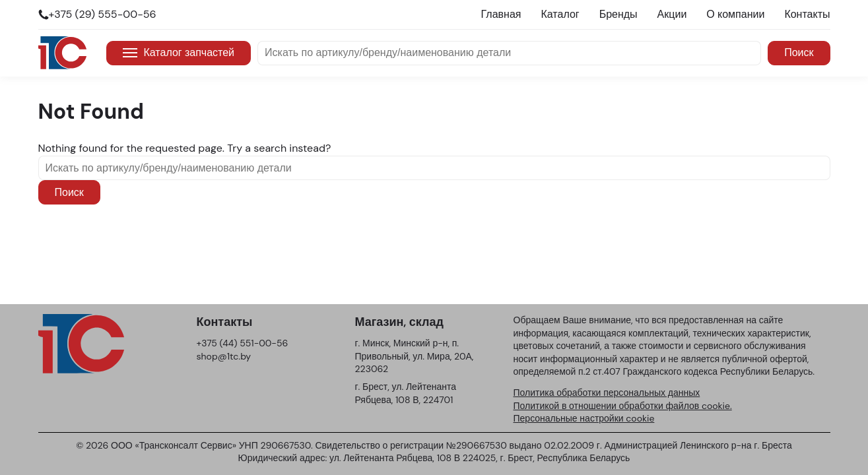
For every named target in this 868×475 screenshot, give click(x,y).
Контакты (807, 14)
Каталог (560, 14)
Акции (672, 14)
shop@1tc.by (224, 356)
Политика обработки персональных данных (607, 393)
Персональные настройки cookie (584, 418)
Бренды (618, 14)
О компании (735, 14)
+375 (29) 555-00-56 (103, 14)
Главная (501, 14)
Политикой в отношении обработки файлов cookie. (623, 406)
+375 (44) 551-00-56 (243, 343)
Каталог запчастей (179, 52)
